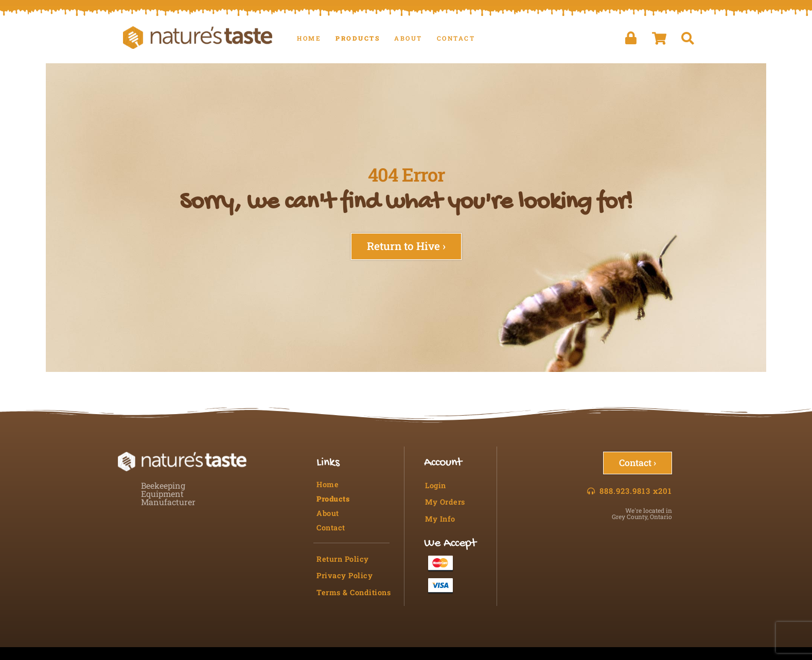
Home (309, 38)
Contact (456, 38)
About (408, 38)
